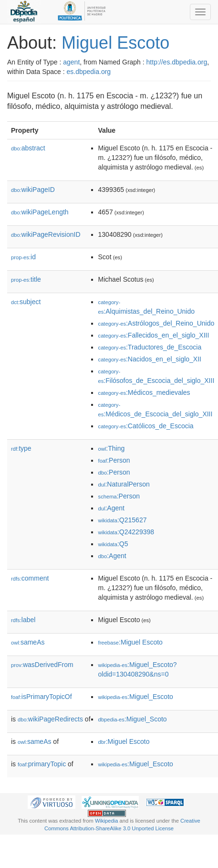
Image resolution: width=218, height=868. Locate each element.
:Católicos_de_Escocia (146, 426)
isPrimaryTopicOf (42, 697)
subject (26, 302)
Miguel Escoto (115, 43)
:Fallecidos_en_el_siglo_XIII (154, 335)
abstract (28, 148)
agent (71, 62)
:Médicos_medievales (144, 392)
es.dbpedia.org (89, 72)
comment (30, 578)
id (23, 257)
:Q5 (113, 544)
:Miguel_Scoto (133, 719)
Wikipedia (107, 821)
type (21, 448)
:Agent (111, 508)
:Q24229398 (126, 532)
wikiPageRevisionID (46, 234)
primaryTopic (42, 764)
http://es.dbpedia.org (177, 62)
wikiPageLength (40, 212)
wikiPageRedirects (50, 719)
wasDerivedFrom (42, 665)
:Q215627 (123, 520)
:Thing (112, 448)
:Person (114, 460)
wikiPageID (33, 190)
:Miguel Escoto (130, 642)
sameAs (28, 642)
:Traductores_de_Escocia (150, 347)
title (26, 279)
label (23, 620)
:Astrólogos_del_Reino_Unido (156, 323)
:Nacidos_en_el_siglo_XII (150, 359)
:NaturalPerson (124, 484)
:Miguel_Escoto (136, 697)
